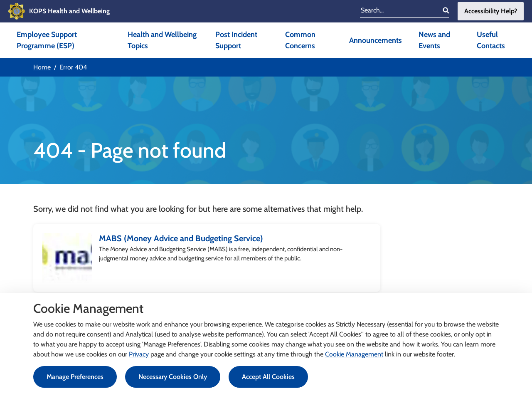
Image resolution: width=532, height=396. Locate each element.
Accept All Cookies (268, 377)
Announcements (376, 40)
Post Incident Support (236, 40)
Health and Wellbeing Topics (162, 40)
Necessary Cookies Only (173, 377)
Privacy (139, 354)
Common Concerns (300, 40)
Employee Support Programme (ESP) (47, 40)
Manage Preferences (75, 377)
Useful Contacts (491, 40)
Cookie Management (354, 354)
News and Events (434, 40)
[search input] (398, 11)
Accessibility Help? (491, 11)
